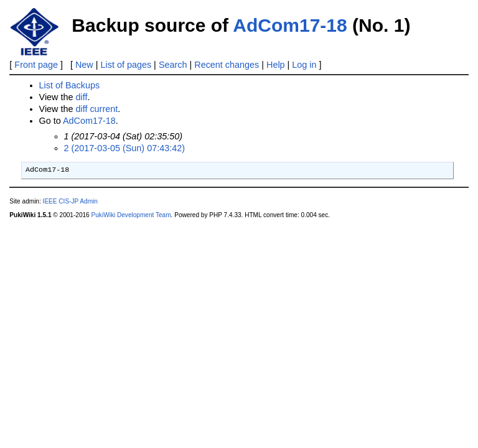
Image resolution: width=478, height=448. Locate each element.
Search (173, 65)
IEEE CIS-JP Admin (70, 201)
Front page (36, 65)
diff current (96, 109)
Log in (304, 65)
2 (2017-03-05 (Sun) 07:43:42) (124, 148)
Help (276, 65)
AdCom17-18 (290, 25)
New (84, 65)
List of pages (126, 65)
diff (81, 97)
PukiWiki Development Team (131, 215)
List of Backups (70, 85)
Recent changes (227, 65)
